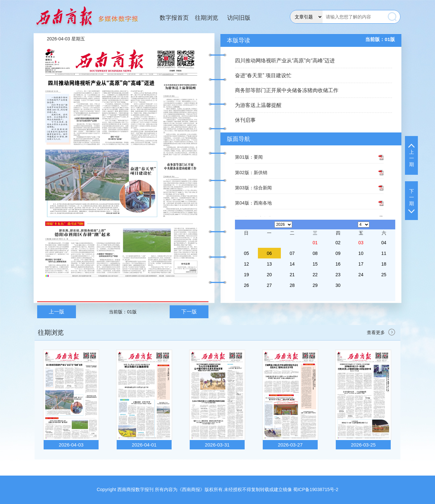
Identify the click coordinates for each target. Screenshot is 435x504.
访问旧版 (239, 18)
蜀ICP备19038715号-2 (316, 489)
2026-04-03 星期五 (66, 39)
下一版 (189, 312)
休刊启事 (245, 120)
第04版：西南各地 (253, 203)
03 (361, 243)
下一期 (411, 201)
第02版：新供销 (251, 173)
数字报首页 (174, 18)
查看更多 (382, 332)
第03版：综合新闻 (253, 188)
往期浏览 (207, 18)
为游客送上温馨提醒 (258, 105)
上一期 (411, 155)
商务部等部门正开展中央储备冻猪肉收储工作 (287, 90)
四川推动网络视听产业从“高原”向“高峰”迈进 (285, 61)
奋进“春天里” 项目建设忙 (263, 75)
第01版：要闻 (249, 157)
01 (315, 243)
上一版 (57, 312)
